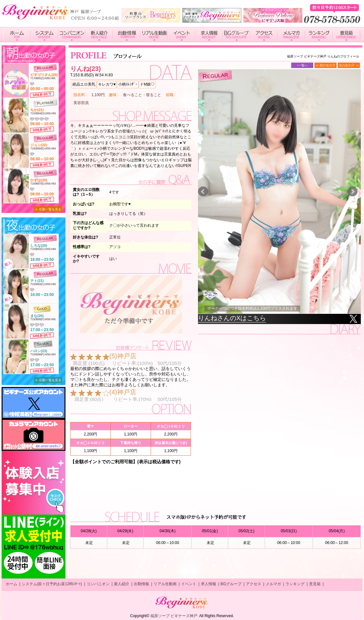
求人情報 (209, 584)
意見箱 (315, 584)
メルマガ (273, 584)
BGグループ (231, 584)
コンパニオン (98, 584)
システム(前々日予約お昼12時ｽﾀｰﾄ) (52, 584)
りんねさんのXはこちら (232, 318)
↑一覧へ (302, 65)
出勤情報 (141, 584)
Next (353, 192)
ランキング (295, 584)
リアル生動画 (165, 584)
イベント (189, 584)
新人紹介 (122, 584)
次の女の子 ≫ (349, 65)
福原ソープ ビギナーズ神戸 (174, 616)
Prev (203, 192)
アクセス (254, 584)
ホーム (11, 584)
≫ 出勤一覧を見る (48, 209)
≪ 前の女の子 (326, 65)
